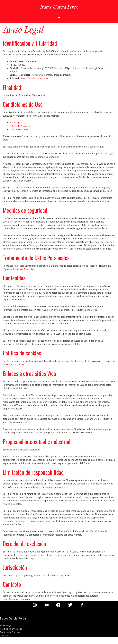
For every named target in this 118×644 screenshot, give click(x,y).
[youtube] (48, 605)
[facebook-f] (83, 605)
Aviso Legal (15, 123)
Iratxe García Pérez (59, 7)
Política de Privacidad (21, 126)
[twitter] (72, 605)
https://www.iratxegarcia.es (35, 78)
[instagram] (36, 605)
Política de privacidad (11, 629)
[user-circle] (60, 605)
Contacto (5, 636)
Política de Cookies (19, 129)
